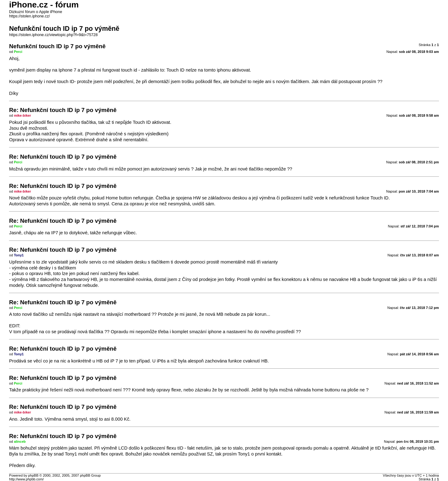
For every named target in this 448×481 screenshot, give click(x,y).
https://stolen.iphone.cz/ (29, 16)
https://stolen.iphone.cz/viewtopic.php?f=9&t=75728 (53, 35)
